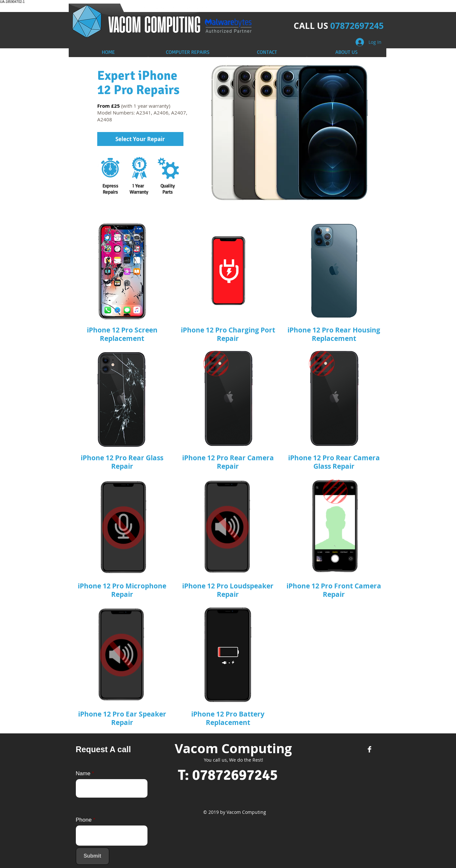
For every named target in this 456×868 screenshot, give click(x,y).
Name (83, 773)
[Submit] (93, 856)
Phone (84, 820)
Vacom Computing (233, 748)
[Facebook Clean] (369, 749)
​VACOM (126, 24)
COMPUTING (172, 24)
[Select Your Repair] (140, 139)
